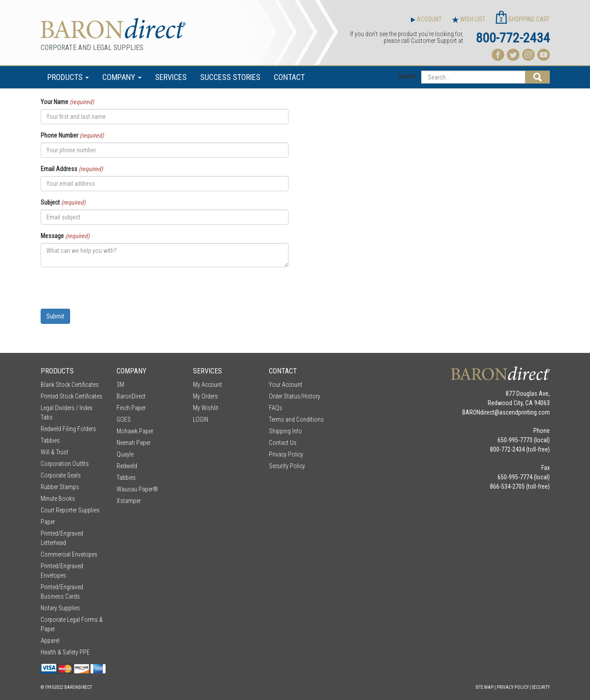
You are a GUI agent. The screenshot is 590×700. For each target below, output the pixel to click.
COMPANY (122, 77)
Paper (48, 522)
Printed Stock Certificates (71, 396)
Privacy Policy (286, 454)
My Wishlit (206, 408)
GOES (124, 419)
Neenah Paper (134, 443)
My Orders (205, 396)
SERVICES (171, 77)
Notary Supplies (60, 608)
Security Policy (287, 466)
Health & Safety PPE (65, 652)
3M (120, 385)
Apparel (50, 641)
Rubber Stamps (60, 487)
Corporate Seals (61, 475)
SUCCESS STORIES (230, 77)
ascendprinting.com (525, 412)
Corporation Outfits (65, 464)
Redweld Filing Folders (68, 429)
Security (541, 687)
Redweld (127, 466)
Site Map (485, 687)
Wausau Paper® (137, 489)
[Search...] (473, 77)
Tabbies (50, 440)
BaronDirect (131, 396)
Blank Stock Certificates (70, 385)
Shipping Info (285, 431)
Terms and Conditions (296, 419)
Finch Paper (131, 408)
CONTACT (289, 77)
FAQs (276, 408)
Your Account (286, 385)
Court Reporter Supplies (70, 510)
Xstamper (129, 501)
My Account (207, 385)
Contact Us (283, 443)
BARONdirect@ (481, 412)
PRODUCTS (68, 77)
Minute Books (58, 499)
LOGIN (201, 419)
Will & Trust (54, 452)
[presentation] (109, 291)
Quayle (125, 454)
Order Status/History (295, 396)
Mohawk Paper (135, 431)
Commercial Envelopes (69, 554)
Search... (409, 76)
